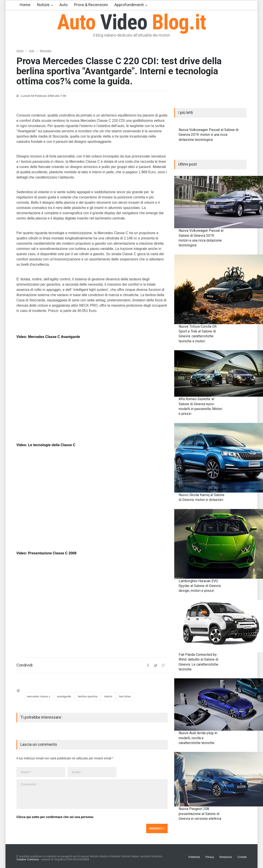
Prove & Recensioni (91, 5)
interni (108, 697)
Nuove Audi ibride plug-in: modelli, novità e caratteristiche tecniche (198, 738)
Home (25, 5)
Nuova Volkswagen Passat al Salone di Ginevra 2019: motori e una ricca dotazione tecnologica (209, 135)
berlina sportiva (88, 697)
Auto (63, 5)
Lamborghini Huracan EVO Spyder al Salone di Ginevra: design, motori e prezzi (200, 586)
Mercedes (46, 51)
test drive (125, 697)
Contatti (242, 857)
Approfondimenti (129, 5)
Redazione (226, 857)
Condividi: (25, 665)
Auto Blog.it (132, 22)
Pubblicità (194, 857)
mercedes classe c (39, 697)
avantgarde (64, 697)
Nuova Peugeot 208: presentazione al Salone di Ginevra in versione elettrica (200, 814)
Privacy (210, 857)
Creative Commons (28, 859)
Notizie (43, 5)
